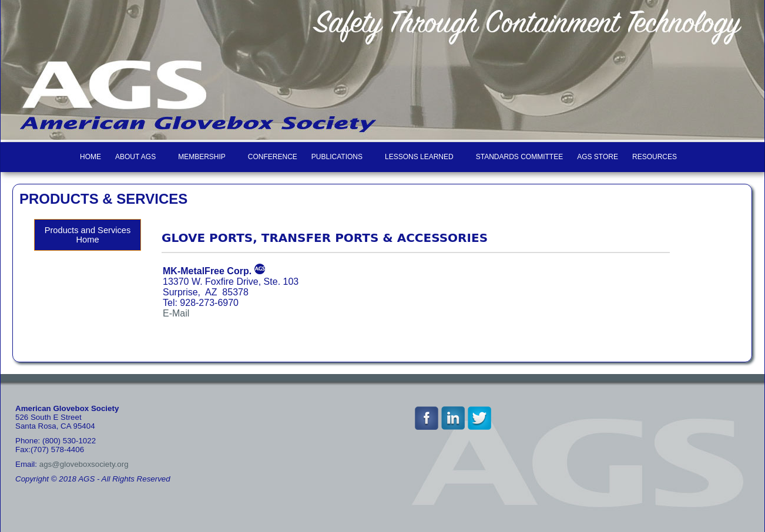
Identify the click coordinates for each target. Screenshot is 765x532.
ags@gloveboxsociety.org (84, 464)
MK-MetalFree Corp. (207, 271)
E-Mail (176, 313)
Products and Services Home (88, 235)
